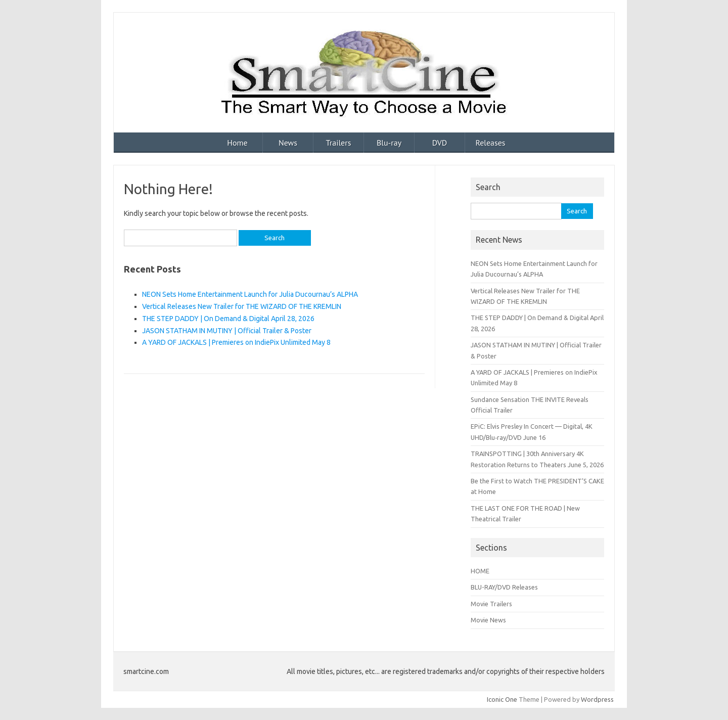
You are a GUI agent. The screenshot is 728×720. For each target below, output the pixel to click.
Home (237, 143)
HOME (480, 571)
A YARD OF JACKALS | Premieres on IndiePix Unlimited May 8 (236, 342)
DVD (440, 143)
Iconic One (502, 699)
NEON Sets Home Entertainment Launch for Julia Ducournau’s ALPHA (250, 294)
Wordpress (597, 699)
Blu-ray (389, 143)
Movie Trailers (491, 604)
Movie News (488, 620)
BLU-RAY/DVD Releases (504, 587)
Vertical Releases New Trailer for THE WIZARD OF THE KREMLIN (242, 306)
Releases (490, 143)
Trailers (339, 143)
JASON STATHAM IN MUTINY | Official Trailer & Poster (227, 331)
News (288, 143)
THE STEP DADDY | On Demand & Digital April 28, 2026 (228, 319)
